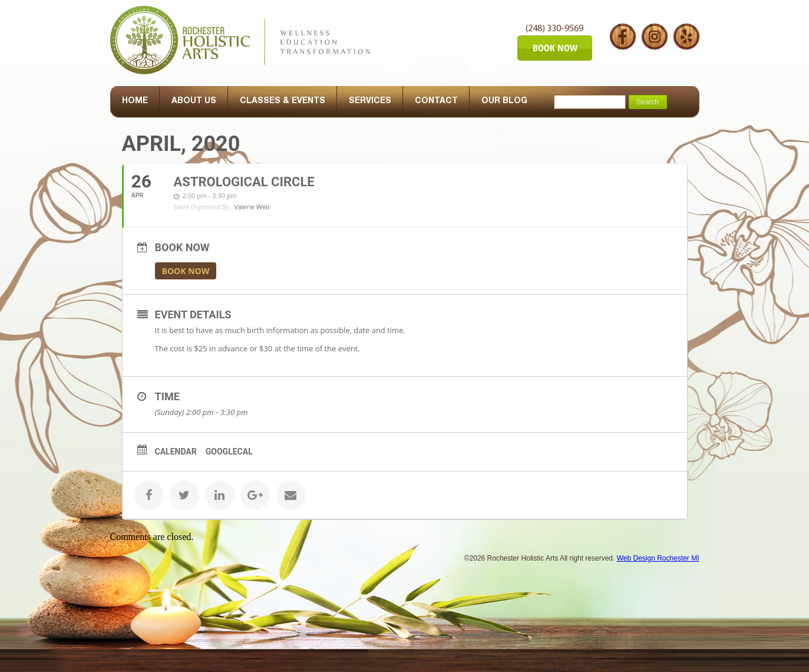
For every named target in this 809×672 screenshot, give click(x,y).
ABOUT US (194, 101)
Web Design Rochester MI (658, 558)
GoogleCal (229, 452)
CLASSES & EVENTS (283, 101)
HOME (135, 101)
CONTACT (436, 101)
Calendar (176, 452)
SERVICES (370, 101)
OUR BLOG (504, 101)
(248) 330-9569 (554, 29)
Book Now (186, 271)
